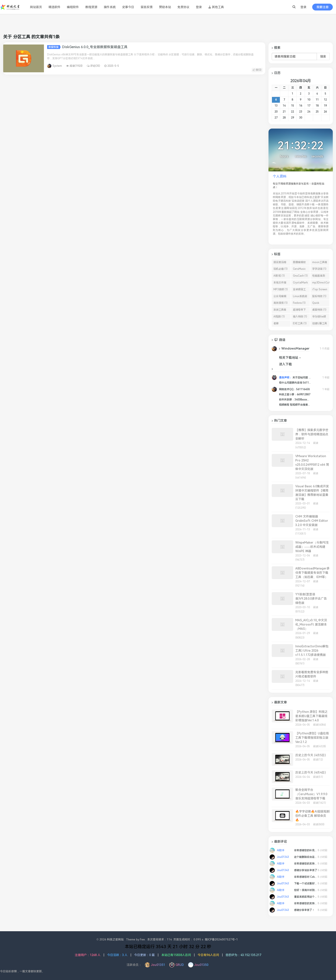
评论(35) (93, 66)
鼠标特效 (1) (319, 296)
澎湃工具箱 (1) (280, 311)
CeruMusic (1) (299, 270)
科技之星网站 (115, 939)
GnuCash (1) (300, 276)
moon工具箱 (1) (320, 263)
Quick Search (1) (318, 304)
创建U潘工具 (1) (320, 324)
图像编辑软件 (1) (299, 263)
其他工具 (216, 7)
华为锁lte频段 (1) (319, 317)
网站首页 (36, 7)
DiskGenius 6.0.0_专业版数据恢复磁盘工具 (95, 47)
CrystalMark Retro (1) (300, 283)
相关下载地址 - (290, 358)
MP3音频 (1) (281, 289)
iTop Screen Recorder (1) (320, 290)
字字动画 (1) (319, 269)
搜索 (323, 56)
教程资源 (91, 7)
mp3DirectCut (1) (321, 283)
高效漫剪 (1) (280, 303)
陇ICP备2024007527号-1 (221, 939)
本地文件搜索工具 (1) (280, 283)
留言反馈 (147, 7)
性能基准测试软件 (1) (319, 277)
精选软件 (54, 7)
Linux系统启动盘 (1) (300, 297)
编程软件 (73, 7)
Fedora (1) (299, 303)
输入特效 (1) (300, 317)
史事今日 (128, 7)
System (57, 66)
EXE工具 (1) (300, 323)
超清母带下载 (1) (299, 311)
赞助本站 (165, 7)
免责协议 (183, 7)
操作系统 (110, 7)
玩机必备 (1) (280, 269)
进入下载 (285, 364)
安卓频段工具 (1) (299, 290)
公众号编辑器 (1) (280, 297)
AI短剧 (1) (279, 317)
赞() (257, 70)
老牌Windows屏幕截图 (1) (280, 324)
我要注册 (322, 7)
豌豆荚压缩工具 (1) (280, 263)
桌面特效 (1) (319, 310)
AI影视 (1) (279, 276)
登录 (303, 7)
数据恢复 (54, 47)
